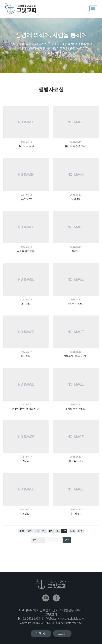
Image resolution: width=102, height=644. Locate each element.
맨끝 (80, 531)
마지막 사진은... (76, 304)
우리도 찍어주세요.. (76, 409)
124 (58, 531)
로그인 (62, 634)
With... (26, 461)
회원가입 (41, 634)
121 (37, 531)
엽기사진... (26, 304)
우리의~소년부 (26, 146)
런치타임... (26, 356)
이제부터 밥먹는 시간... (76, 356)
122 (44, 531)
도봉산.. (26, 514)
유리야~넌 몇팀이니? (76, 146)
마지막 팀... (76, 514)
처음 (22, 531)
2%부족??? (26, 199)
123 (51, 531)
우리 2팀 (76, 199)
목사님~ (76, 251)
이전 (30, 531)
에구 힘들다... (76, 461)
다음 (72, 531)
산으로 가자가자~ (26, 251)
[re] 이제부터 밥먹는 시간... (26, 409)
